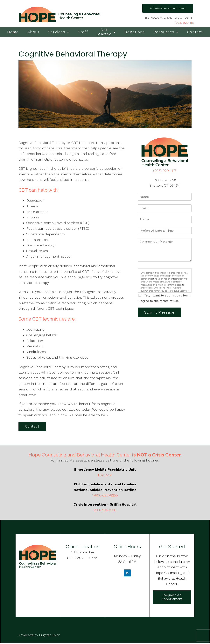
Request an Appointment (172, 598)
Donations (135, 32)
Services (57, 32)
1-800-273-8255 (105, 496)
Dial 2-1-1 (105, 475)
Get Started (104, 32)
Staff (83, 32)
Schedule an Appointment (168, 8)
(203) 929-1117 (185, 23)
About (33, 32)
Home (13, 32)
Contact (195, 32)
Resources (164, 32)
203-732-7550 (105, 510)
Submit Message (160, 312)
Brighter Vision (50, 636)
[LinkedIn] (127, 574)
